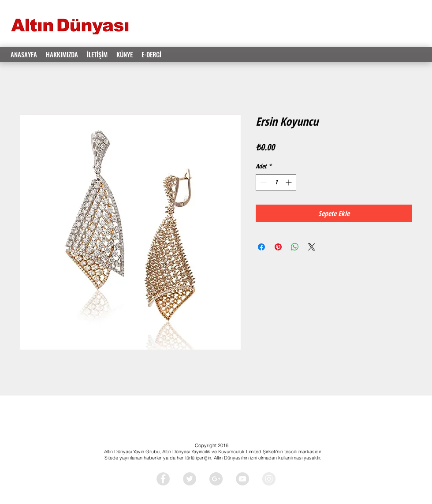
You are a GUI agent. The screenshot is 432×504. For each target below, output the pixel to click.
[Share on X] (312, 247)
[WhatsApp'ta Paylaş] (295, 247)
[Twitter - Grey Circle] (190, 479)
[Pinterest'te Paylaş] (278, 247)
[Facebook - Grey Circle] (163, 479)
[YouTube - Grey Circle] (242, 479)
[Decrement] (263, 182)
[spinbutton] (276, 182)
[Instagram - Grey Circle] (269, 479)
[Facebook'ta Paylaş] (261, 247)
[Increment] (289, 182)
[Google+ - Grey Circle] (216, 479)
